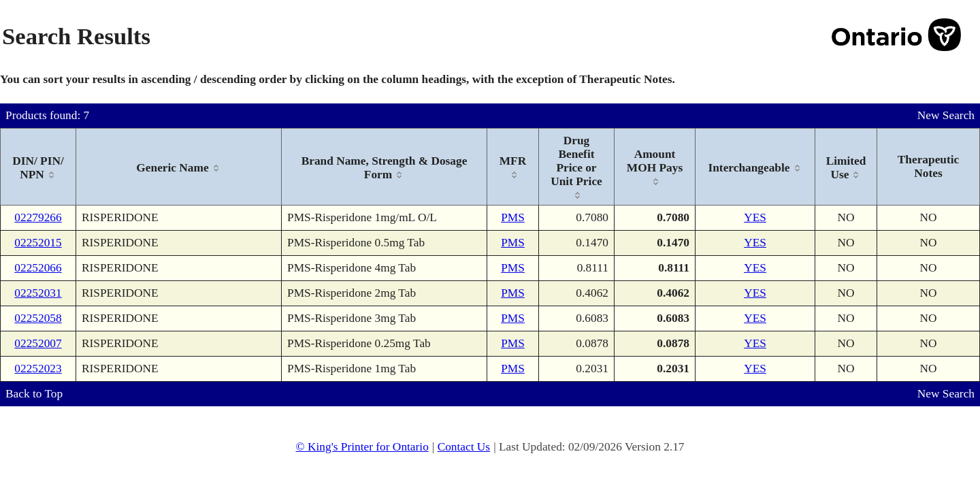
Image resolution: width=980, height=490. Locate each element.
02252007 (38, 343)
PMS (513, 217)
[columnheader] (38, 167)
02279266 (38, 217)
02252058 (38, 318)
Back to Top (34, 394)
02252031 (38, 293)
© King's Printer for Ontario (362, 447)
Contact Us (464, 447)
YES (755, 217)
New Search (946, 115)
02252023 (38, 369)
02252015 (38, 243)
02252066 (38, 268)
